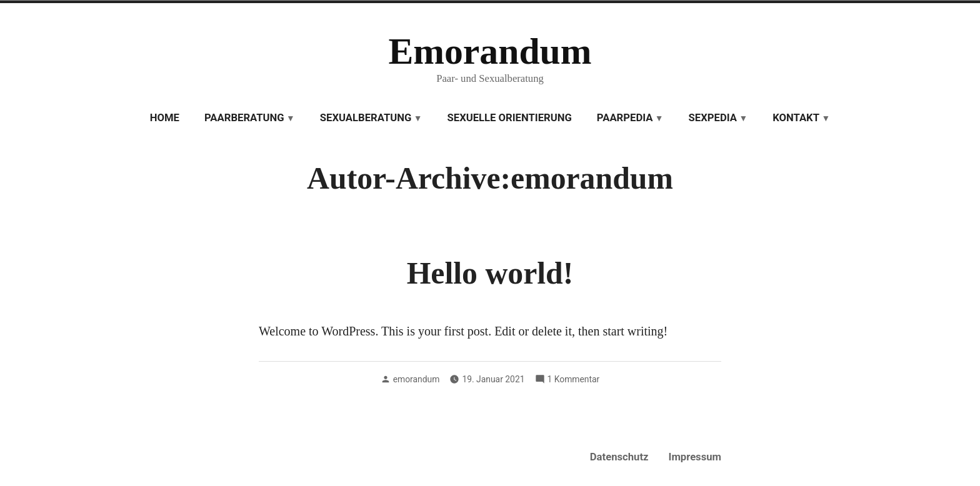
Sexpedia (713, 118)
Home (165, 118)
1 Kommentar (574, 379)
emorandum (417, 379)
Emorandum (490, 51)
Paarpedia (625, 118)
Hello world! (490, 273)
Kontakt (796, 118)
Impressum (695, 457)
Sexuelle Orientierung (510, 118)
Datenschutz (619, 457)
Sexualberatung (366, 118)
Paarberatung (244, 118)
